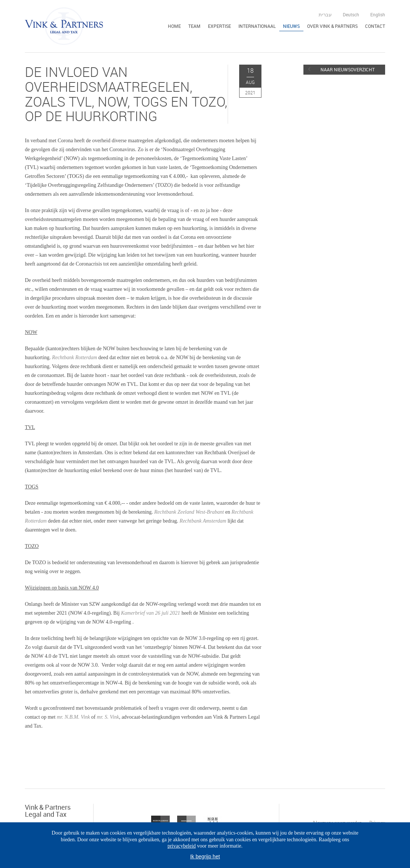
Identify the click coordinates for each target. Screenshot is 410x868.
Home (174, 26)
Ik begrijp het (205, 856)
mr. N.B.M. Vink (74, 717)
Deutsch (351, 14)
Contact (375, 26)
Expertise (219, 26)
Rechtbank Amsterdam (203, 521)
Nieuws (291, 26)
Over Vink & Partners (332, 26)
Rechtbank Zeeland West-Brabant (189, 512)
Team (194, 26)
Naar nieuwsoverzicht (348, 69)
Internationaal (257, 26)
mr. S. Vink (108, 717)
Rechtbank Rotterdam (74, 357)
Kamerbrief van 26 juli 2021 (151, 613)
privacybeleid (182, 846)
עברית (325, 14)
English (378, 14)
